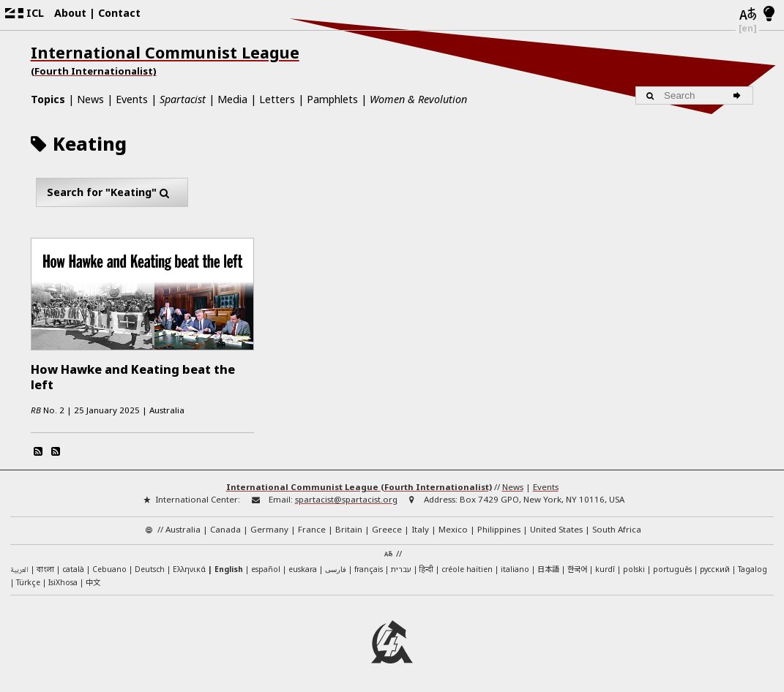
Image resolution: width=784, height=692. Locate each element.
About (70, 13)
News (90, 99)
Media (232, 99)
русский (715, 568)
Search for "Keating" (112, 192)
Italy (420, 528)
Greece (387, 528)
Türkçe (28, 581)
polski (634, 568)
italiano (515, 568)
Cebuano (109, 568)
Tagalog (753, 568)
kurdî (605, 568)
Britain (349, 528)
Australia (183, 528)
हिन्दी (426, 568)
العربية (19, 569)
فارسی (336, 568)
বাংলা (45, 569)
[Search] (739, 95)
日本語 (548, 567)
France (312, 528)
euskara (303, 568)
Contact (119, 13)
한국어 (577, 567)
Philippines (499, 528)
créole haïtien (467, 568)
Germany (269, 528)
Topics (48, 99)
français (369, 568)
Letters (277, 99)
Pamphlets (332, 99)
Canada (225, 528)
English (229, 568)
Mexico (453, 528)
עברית (401, 568)
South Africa (617, 528)
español (266, 568)
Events (132, 99)
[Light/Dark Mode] (769, 15)
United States (556, 528)
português (672, 568)
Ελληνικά (189, 568)
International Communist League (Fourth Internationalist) (359, 485)
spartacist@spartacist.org (346, 498)
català (73, 568)
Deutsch (150, 568)
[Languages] (747, 15)
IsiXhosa (63, 581)
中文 (93, 580)
